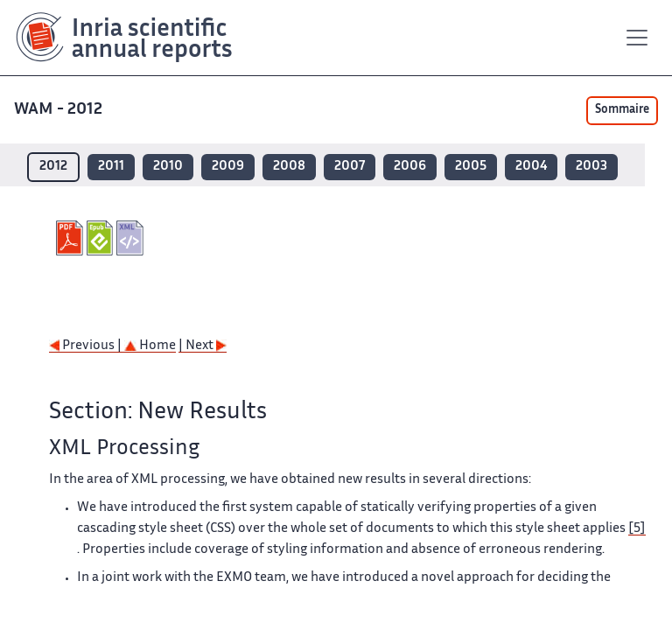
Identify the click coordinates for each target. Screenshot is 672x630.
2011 (111, 167)
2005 (471, 167)
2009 (228, 167)
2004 (531, 167)
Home (150, 346)
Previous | (87, 346)
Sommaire (622, 110)
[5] (637, 529)
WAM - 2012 (60, 110)
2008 (289, 167)
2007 (350, 167)
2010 (168, 167)
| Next (203, 346)
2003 (591, 167)
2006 (410, 167)
